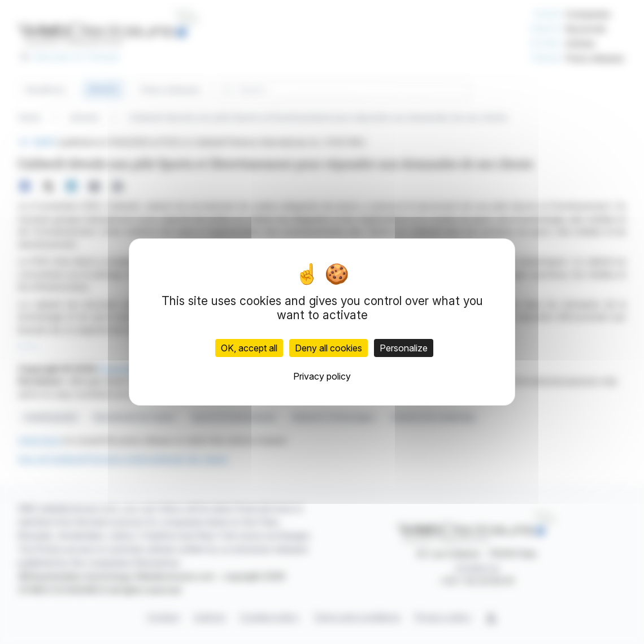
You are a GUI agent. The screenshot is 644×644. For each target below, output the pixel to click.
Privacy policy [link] (322, 376)
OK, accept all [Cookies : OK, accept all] (249, 348)
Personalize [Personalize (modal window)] (404, 348)
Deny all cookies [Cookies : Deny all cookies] (328, 348)
